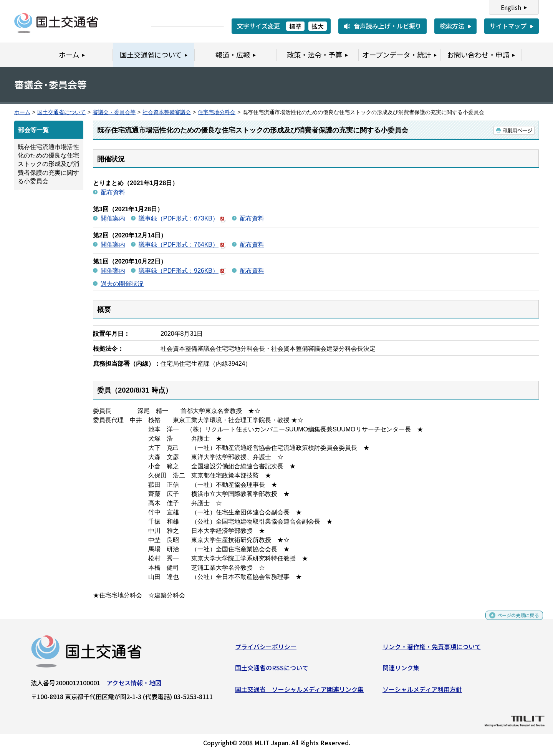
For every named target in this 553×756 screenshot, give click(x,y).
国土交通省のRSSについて (272, 671)
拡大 (318, 26)
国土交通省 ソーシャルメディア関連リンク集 (299, 692)
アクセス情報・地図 (134, 685)
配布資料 (113, 192)
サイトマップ (508, 26)
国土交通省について (61, 112)
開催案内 (113, 218)
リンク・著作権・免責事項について (432, 649)
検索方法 (452, 26)
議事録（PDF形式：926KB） (182, 271)
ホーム (22, 112)
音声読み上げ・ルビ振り (387, 26)
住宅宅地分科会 (217, 112)
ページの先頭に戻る (512, 621)
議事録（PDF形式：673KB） (182, 218)
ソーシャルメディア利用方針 (422, 692)
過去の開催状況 (122, 284)
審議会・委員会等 (114, 112)
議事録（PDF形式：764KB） (182, 245)
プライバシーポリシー (266, 649)
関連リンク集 (401, 671)
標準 (295, 26)
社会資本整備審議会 (167, 112)
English (511, 7)
